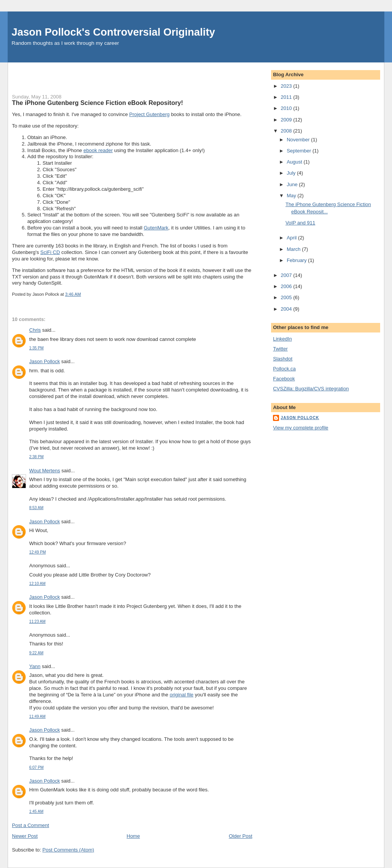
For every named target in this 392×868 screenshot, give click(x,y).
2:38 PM (36, 457)
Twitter (280, 349)
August (295, 162)
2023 (287, 86)
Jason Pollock (44, 361)
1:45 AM (36, 811)
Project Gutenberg (150, 114)
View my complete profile (301, 428)
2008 (287, 131)
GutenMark (156, 228)
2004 (287, 309)
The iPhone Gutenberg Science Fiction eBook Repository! (97, 103)
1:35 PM (36, 348)
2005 (287, 297)
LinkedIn (282, 339)
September (300, 151)
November (299, 140)
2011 (287, 97)
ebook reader (98, 150)
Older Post (241, 836)
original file (181, 695)
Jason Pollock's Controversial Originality (113, 32)
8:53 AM (36, 508)
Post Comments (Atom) (68, 850)
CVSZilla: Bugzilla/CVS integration (311, 389)
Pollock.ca (284, 369)
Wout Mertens (45, 471)
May (292, 196)
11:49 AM (37, 717)
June (293, 184)
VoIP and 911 (301, 223)
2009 (287, 120)
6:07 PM (36, 767)
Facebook (284, 379)
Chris (35, 330)
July (292, 173)
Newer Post (25, 836)
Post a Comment (30, 825)
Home (133, 836)
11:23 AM (37, 622)
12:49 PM (37, 552)
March (294, 249)
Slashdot (283, 359)
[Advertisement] (101, 74)
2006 (287, 286)
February (297, 260)
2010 (287, 108)
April (292, 238)
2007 (287, 275)
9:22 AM (36, 653)
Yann (35, 666)
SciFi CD (50, 252)
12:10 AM (37, 584)
